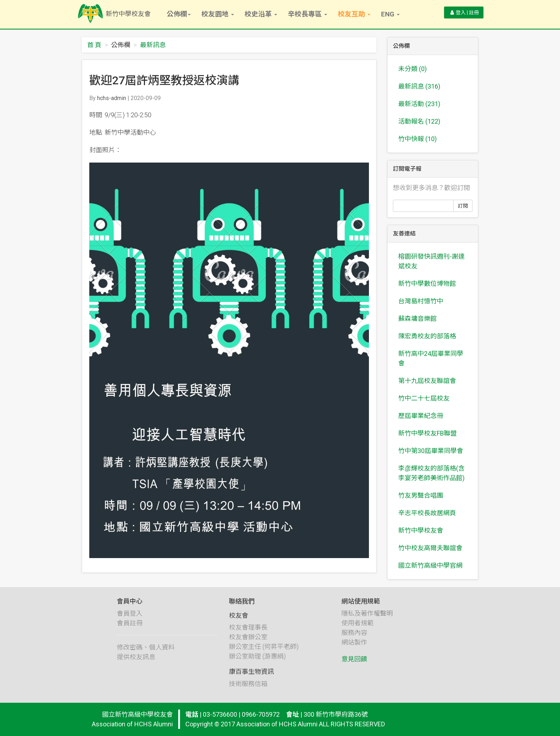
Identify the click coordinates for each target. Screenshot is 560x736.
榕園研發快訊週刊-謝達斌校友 (431, 261)
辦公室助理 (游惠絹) (257, 663)
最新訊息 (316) (419, 86)
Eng (390, 14)
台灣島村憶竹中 (421, 301)
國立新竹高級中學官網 (430, 565)
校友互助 (354, 14)
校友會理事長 (248, 634)
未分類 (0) (412, 69)
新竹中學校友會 (421, 530)
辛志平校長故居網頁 (427, 513)
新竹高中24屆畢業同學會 (431, 358)
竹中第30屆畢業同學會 (431, 451)
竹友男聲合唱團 (421, 495)
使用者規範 (357, 629)
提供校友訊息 (136, 663)
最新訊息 (153, 45)
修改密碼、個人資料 (146, 653)
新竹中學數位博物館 (427, 284)
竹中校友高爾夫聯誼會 (430, 548)
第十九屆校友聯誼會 (427, 381)
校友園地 (218, 14)
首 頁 (94, 45)
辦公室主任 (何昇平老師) (264, 653)
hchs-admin (112, 98)
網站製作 (354, 648)
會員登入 (130, 619)
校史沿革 (261, 14)
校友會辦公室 (248, 643)
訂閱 (463, 206)
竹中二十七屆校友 (424, 398)
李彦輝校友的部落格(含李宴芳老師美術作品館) (431, 473)
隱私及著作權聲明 (367, 619)
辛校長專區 (307, 14)
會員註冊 (130, 629)
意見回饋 (354, 665)
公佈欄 (179, 14)
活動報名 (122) (419, 121)
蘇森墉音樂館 (417, 319)
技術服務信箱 (248, 690)
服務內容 (354, 639)
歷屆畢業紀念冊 (421, 416)
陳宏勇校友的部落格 (427, 336)
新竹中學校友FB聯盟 (427, 433)
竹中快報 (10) (417, 139)
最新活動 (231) (419, 104)
